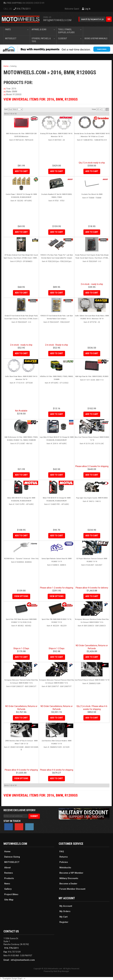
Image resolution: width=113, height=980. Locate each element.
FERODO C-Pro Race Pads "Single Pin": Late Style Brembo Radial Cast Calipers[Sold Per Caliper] (57, 256)
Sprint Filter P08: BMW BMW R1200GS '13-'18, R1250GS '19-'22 (57, 621)
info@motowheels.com (23, 960)
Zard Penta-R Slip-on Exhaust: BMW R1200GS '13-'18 (92, 680)
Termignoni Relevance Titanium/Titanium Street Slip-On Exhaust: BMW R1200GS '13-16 (57, 682)
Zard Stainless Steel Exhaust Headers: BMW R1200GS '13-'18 (56, 742)
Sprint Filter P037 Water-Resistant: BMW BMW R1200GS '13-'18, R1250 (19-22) (21, 621)
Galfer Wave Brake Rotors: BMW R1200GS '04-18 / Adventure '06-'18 (21, 378)
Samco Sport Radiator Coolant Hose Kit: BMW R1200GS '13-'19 (57, 560)
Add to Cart (21, 293)
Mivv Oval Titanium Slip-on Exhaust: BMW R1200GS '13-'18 (92, 439)
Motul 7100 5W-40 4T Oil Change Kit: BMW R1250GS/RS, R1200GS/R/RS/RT (57, 499)
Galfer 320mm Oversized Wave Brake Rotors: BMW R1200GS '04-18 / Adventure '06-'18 (92, 317)
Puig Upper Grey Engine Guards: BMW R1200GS (92, 498)
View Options (21, 596)
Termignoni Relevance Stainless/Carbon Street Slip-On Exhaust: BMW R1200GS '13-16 (92, 621)
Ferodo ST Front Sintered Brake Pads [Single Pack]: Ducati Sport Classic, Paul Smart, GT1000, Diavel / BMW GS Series (21, 318)
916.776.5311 (11, 948)
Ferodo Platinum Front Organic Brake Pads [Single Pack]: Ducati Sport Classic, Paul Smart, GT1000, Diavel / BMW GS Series (92, 257)
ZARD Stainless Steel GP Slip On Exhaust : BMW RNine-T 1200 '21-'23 (21, 742)
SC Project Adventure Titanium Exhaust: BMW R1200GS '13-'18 (92, 560)
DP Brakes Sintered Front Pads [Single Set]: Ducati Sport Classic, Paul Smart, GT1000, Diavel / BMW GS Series (21, 257)
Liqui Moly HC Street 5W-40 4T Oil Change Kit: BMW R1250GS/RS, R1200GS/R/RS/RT (57, 439)
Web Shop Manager (61, 971)
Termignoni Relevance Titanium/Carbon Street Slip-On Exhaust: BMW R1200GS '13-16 (21, 682)
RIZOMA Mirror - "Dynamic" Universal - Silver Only (21, 559)
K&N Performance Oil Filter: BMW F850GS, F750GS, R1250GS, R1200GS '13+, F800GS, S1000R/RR (21, 439)
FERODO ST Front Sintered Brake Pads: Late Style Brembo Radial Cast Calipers (57, 317)
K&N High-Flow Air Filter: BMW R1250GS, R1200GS (92, 376)
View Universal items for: (41, 795)
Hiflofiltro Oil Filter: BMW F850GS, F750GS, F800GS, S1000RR (57, 378)
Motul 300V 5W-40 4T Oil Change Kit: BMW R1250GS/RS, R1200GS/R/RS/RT (21, 499)
